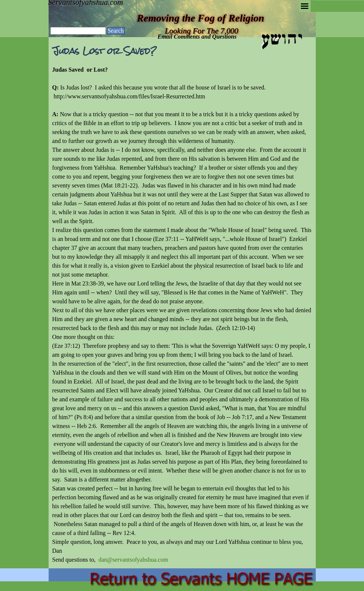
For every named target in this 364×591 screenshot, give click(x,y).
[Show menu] (305, 6)
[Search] (78, 31)
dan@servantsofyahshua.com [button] (133, 560)
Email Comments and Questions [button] (197, 37)
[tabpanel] (182, 315)
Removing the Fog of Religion (201, 18)
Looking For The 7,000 (201, 31)
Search (116, 31)
